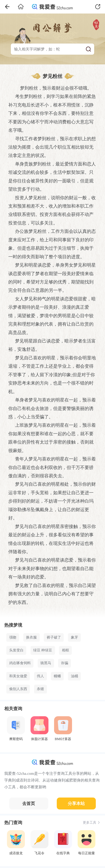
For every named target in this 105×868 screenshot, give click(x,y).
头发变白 (16, 650)
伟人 (40, 676)
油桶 (74, 676)
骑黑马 (46, 663)
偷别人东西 (18, 689)
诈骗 (65, 663)
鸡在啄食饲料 (20, 663)
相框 (66, 650)
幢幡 (57, 676)
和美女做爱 (18, 676)
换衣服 (31, 637)
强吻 (13, 637)
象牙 (74, 637)
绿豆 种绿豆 (43, 650)
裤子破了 (54, 637)
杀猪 (40, 689)
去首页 (29, 803)
